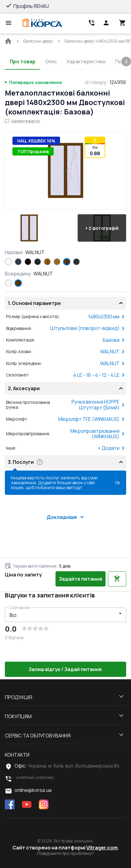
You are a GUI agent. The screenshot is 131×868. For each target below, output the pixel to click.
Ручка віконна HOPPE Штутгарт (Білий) (98, 405)
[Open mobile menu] (8, 23)
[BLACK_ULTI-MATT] (38, 262)
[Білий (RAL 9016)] (8, 262)
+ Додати (111, 448)
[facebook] (10, 805)
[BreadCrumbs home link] (8, 41)
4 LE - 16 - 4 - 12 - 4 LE (99, 375)
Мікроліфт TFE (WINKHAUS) (92, 419)
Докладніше (65, 517)
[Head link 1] (42, 23)
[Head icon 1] (106, 23)
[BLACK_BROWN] (28, 262)
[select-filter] (61, 615)
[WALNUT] (67, 262)
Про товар (23, 61)
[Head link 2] (92, 23)
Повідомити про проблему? (65, 853)
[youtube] (27, 805)
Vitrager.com (102, 848)
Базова (114, 340)
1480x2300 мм (107, 317)
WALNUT (113, 352)
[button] (29, 228)
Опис (51, 61)
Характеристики (86, 61)
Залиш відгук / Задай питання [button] (65, 669)
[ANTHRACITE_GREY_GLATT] (76, 262)
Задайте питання (81, 579)
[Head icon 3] (123, 23)
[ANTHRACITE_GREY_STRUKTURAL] (18, 262)
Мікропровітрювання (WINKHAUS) (98, 434)
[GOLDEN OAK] (47, 262)
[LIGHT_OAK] (57, 262)
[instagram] (44, 805)
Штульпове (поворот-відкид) (88, 328)
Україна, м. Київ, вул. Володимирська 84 (74, 766)
